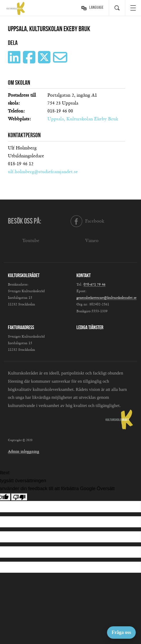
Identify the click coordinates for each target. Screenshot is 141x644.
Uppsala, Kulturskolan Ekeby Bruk (83, 119)
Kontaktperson (24, 135)
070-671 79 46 (94, 285)
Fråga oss (121, 632)
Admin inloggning (24, 451)
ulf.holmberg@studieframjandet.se (43, 172)
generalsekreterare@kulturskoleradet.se (106, 298)
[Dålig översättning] (19, 497)
